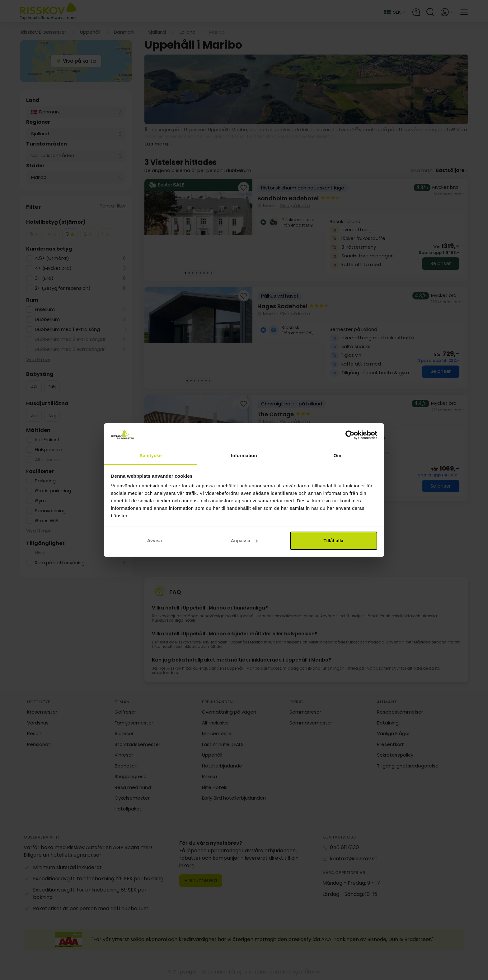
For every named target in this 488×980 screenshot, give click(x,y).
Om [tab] (337, 455)
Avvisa (155, 540)
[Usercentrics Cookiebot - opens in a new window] (350, 435)
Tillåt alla (334, 540)
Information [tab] (244, 455)
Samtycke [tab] (151, 455)
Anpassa (244, 540)
